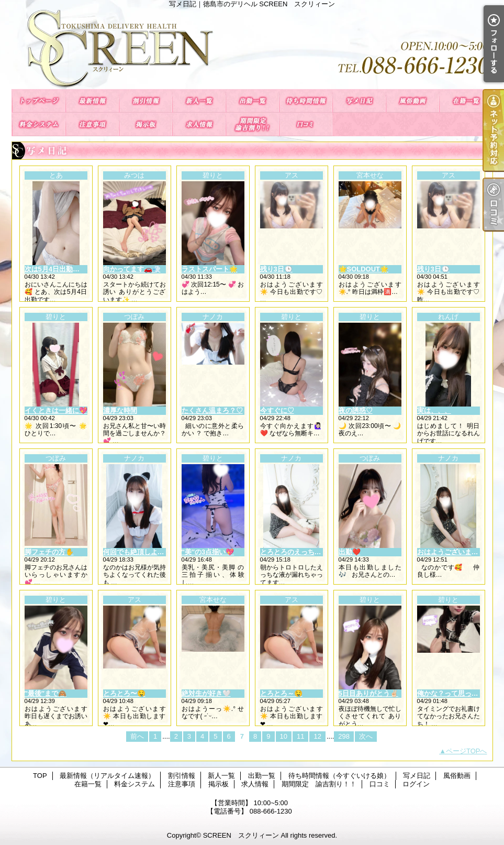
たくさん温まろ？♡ (212, 410)
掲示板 (145, 124)
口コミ (306, 124)
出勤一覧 (252, 101)
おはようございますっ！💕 (459, 552)
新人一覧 (199, 101)
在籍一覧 (466, 101)
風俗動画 (412, 101)
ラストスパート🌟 (210, 269)
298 (344, 736)
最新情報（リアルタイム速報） (92, 101)
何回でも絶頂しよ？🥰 (138, 552)
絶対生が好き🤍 (206, 693)
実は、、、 (434, 410)
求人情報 (199, 124)
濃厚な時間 (120, 410)
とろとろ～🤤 (281, 693)
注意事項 (92, 124)
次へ (366, 736)
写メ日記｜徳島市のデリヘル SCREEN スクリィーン (252, 48)
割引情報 (145, 101)
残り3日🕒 (276, 269)
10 (284, 736)
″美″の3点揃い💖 (208, 552)
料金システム (39, 124)
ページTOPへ (467, 751)
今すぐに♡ (277, 410)
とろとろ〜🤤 (124, 693)
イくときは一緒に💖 (56, 410)
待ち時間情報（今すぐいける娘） (306, 101)
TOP (39, 101)
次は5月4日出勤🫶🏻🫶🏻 (57, 269)
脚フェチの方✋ (49, 552)
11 (300, 736)
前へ (137, 736)
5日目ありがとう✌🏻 (368, 693)
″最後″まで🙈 (46, 693)
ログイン (416, 784)
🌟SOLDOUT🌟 (364, 269)
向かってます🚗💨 (132, 269)
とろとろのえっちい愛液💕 (302, 552)
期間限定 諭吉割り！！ (252, 124)
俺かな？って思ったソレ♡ (458, 693)
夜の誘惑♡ (356, 410)
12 (317, 736)
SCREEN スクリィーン (241, 835)
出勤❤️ (350, 552)
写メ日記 (359, 101)
